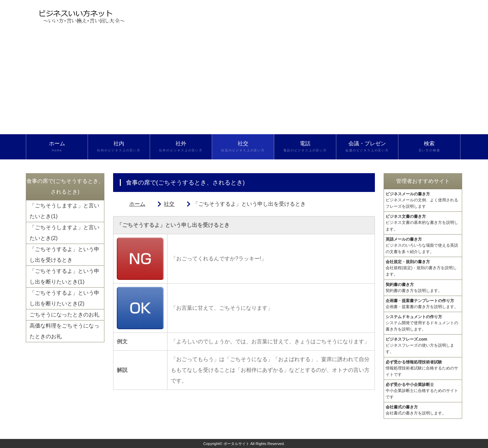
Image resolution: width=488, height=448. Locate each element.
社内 (119, 147)
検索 (429, 147)
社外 (181, 147)
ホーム (57, 147)
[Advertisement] (244, 84)
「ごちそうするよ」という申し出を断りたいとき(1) (64, 276)
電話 (305, 147)
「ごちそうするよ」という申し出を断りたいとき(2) (64, 298)
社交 (243, 147)
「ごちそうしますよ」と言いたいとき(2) (64, 233)
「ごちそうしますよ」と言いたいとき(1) (64, 211)
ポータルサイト (236, 444)
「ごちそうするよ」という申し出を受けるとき (64, 255)
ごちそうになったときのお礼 (64, 315)
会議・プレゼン (367, 147)
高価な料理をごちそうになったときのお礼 (64, 331)
